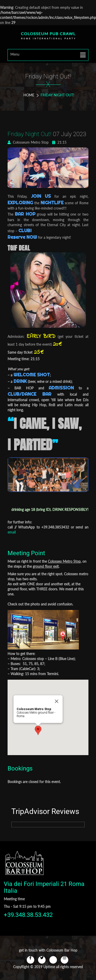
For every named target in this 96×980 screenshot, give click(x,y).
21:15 (59, 142)
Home (29, 95)
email (12, 532)
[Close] (56, 701)
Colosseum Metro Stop (28, 142)
